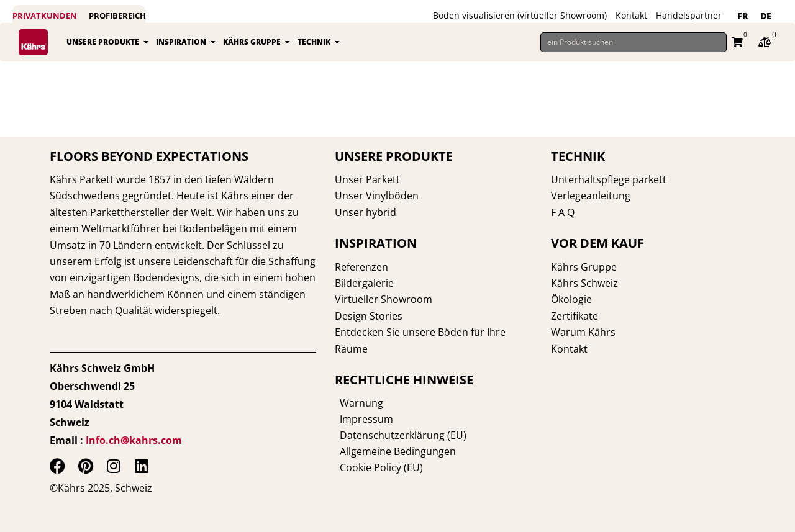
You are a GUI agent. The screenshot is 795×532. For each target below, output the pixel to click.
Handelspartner (689, 15)
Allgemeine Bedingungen (393, 451)
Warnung (357, 403)
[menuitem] (743, 16)
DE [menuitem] (766, 16)
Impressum (361, 419)
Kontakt (631, 15)
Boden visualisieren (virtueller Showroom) (520, 15)
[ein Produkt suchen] (634, 42)
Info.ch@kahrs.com (134, 440)
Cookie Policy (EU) (376, 467)
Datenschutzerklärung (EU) (398, 435)
